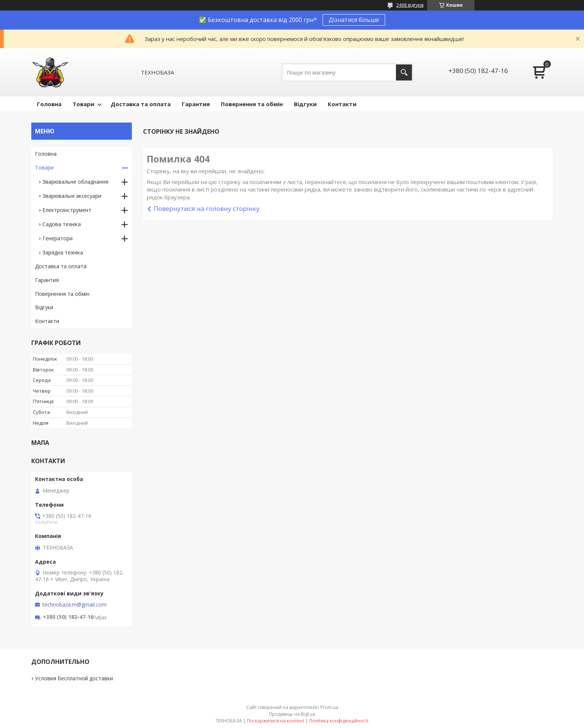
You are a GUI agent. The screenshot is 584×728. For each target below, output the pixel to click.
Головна (49, 104)
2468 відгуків (410, 5)
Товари (83, 104)
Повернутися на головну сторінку (207, 208)
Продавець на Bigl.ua (292, 714)
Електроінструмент (67, 210)
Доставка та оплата (141, 104)
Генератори (58, 238)
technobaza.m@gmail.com (74, 605)
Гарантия (196, 104)
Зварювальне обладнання (75, 182)
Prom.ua (329, 707)
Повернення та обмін (252, 104)
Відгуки (305, 104)
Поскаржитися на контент (276, 721)
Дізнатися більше (354, 20)
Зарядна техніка (63, 252)
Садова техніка (62, 224)
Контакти (342, 104)
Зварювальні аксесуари (72, 196)
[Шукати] (404, 72)
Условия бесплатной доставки (74, 678)
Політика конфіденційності (339, 721)
